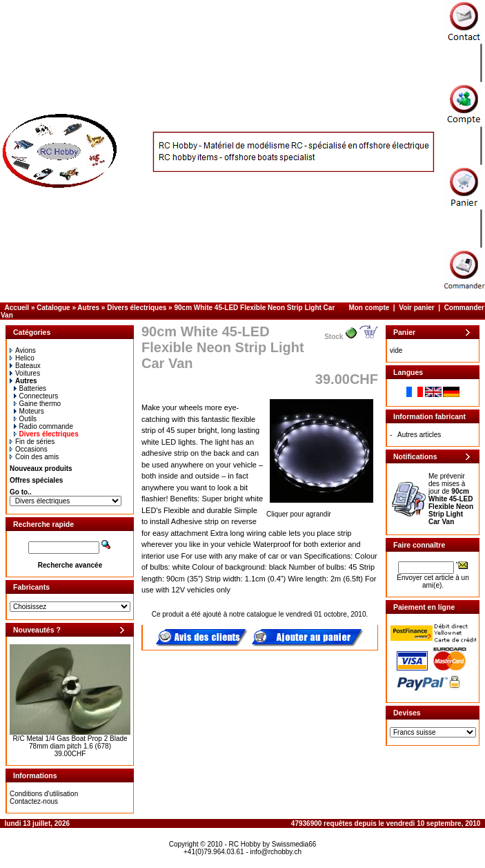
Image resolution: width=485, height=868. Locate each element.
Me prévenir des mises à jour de (451, 499)
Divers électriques (137, 308)
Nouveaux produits (41, 469)
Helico (22, 358)
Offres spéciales (36, 480)
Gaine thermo (38, 404)
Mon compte (369, 308)
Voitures (25, 373)
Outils (26, 419)
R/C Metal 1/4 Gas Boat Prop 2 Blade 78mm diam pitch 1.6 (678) (70, 742)
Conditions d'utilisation (44, 794)
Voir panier (417, 308)
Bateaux (25, 366)
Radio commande (43, 426)
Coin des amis (34, 457)
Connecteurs (36, 396)
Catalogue (53, 308)
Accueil (17, 308)
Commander (464, 308)
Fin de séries (32, 442)
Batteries (30, 388)
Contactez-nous (34, 801)
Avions (23, 350)
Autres (88, 308)
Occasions (29, 449)
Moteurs (29, 411)
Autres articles (419, 435)
